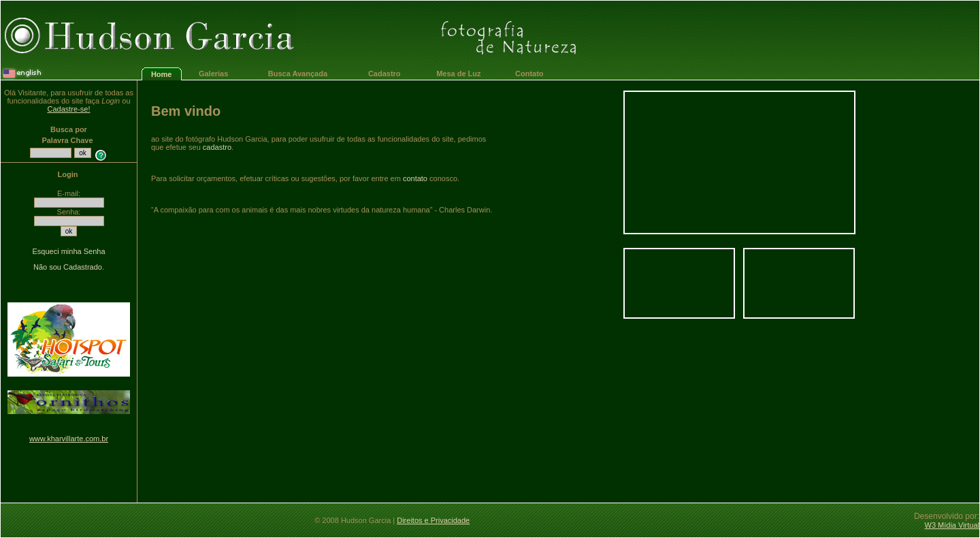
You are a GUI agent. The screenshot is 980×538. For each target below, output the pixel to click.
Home (162, 74)
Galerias (213, 74)
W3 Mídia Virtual (952, 525)
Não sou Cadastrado (68, 267)
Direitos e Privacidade (433, 520)
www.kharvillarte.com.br (69, 439)
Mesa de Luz (458, 74)
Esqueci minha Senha (68, 251)
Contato (529, 74)
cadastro (217, 147)
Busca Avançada (298, 74)
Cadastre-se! (69, 109)
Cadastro (385, 74)
